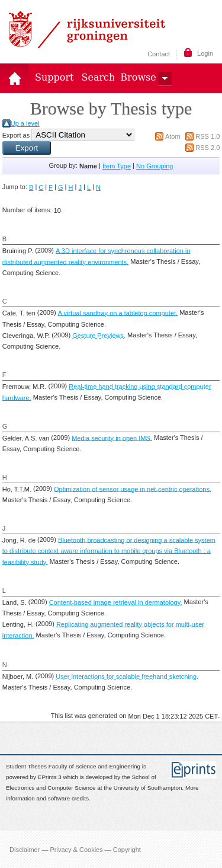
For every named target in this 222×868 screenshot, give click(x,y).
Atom (173, 136)
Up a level (25, 123)
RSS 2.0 (207, 148)
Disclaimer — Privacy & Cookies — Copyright (75, 849)
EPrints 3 (50, 777)
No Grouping (155, 166)
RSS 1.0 (207, 136)
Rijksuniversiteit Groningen (87, 30)
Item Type (117, 166)
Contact (159, 54)
